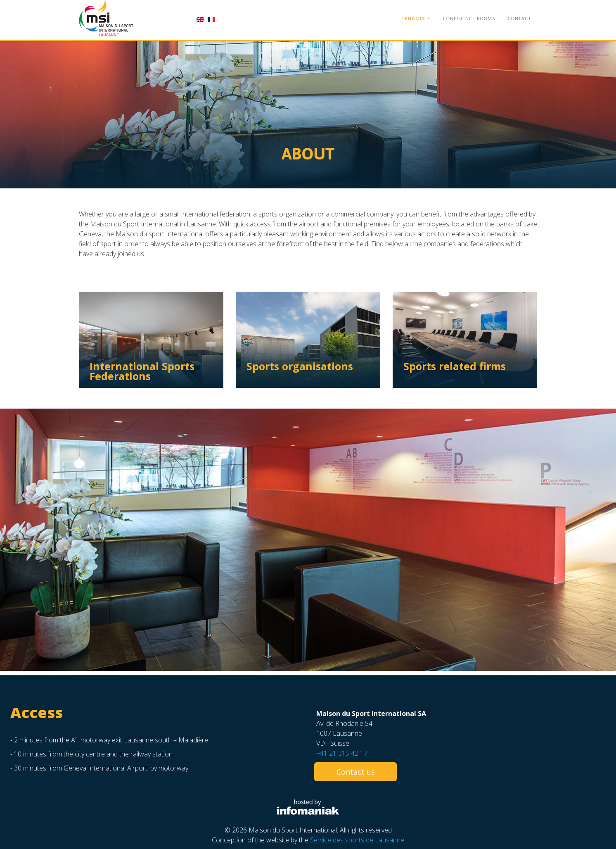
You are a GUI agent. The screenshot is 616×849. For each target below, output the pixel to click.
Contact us (356, 772)
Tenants (413, 19)
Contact (519, 19)
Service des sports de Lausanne (357, 840)
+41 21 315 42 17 (342, 753)
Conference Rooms (469, 19)
